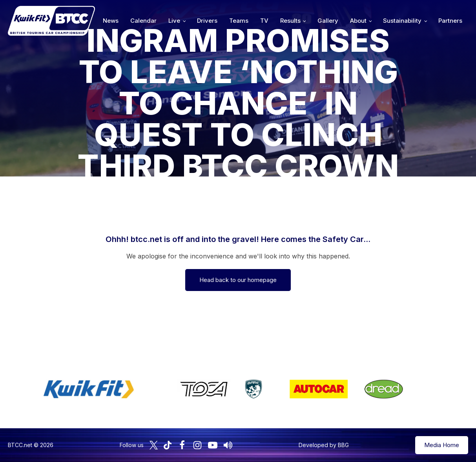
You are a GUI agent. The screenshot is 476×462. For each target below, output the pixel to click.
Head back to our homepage (238, 280)
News (111, 21)
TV (264, 21)
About (358, 21)
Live (174, 21)
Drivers (207, 21)
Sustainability (402, 21)
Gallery (328, 21)
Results (290, 21)
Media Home (442, 445)
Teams (239, 21)
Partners (450, 21)
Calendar (143, 21)
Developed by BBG (324, 445)
